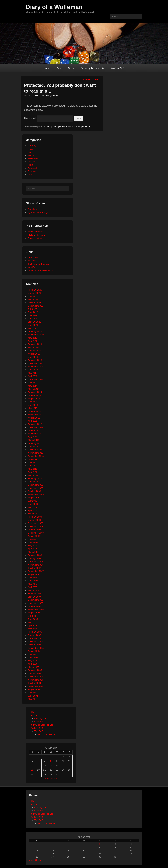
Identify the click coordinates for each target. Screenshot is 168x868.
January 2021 (34, 322)
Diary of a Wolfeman (54, 7)
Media (31, 155)
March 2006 (34, 629)
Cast (59, 68)
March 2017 (34, 347)
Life (48, 126)
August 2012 (34, 418)
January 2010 (34, 482)
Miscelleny (33, 158)
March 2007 (34, 590)
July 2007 (32, 578)
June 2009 (33, 504)
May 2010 (33, 469)
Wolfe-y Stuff (118, 68)
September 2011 (36, 434)
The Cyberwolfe (52, 96)
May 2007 (33, 584)
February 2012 (35, 424)
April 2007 (33, 587)
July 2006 (32, 616)
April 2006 (33, 625)
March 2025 (34, 299)
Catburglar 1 (40, 718)
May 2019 (33, 338)
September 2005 (36, 648)
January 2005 (34, 673)
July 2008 (32, 539)
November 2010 (36, 453)
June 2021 (33, 319)
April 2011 (33, 437)
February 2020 (35, 331)
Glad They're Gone (47, 734)
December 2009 (36, 485)
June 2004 (33, 696)
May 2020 (33, 328)
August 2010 (34, 459)
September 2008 (36, 533)
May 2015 (33, 373)
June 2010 (33, 466)
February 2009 (35, 517)
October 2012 (34, 411)
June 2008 (33, 542)
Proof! (31, 165)
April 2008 (33, 549)
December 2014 (36, 379)
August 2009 (34, 498)
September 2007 (36, 571)
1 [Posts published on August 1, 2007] (51, 757)
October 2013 (34, 395)
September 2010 (36, 456)
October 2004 (34, 683)
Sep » (54, 778)
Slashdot (32, 261)
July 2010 (32, 463)
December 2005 (36, 638)
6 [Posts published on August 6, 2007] (38, 761)
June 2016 (33, 357)
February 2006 (35, 632)
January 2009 (34, 520)
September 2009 (36, 494)
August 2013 (34, 399)
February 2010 (35, 478)
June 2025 (33, 296)
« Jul (47, 778)
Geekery (32, 146)
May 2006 (33, 622)
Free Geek (33, 258)
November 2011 (36, 427)
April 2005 (33, 664)
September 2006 (36, 610)
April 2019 (33, 341)
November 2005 (36, 642)
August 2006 (34, 613)
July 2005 (32, 654)
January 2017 (34, 351)
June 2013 (33, 405)
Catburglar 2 (40, 722)
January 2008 (34, 558)
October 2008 (34, 530)
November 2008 (36, 526)
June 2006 (33, 619)
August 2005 (34, 651)
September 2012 (36, 414)
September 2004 (36, 686)
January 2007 (34, 597)
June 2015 (33, 370)
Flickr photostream (37, 235)
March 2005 (34, 667)
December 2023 (36, 306)
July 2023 (32, 309)
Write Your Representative (40, 270)
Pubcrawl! (33, 168)
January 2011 (34, 446)
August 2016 (34, 354)
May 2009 (33, 507)
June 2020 (33, 325)
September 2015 (36, 367)
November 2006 (36, 603)
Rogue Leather (35, 238)
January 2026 (34, 293)
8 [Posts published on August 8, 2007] (51, 761)
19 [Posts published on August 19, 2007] (32, 770)
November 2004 (36, 680)
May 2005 (33, 661)
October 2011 (34, 431)
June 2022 (33, 312)
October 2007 (34, 568)
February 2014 (35, 392)
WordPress (33, 267)
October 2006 (34, 606)
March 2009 (34, 514)
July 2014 (32, 383)
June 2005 (33, 657)
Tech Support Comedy (38, 264)
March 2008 (34, 552)
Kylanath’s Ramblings (38, 212)
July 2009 (32, 501)
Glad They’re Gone (47, 823)
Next (97, 80)
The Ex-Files (40, 731)
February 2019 (35, 344)
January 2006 (34, 635)
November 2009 (36, 488)
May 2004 (33, 699)
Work (30, 175)
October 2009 (34, 491)
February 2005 (35, 670)
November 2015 (36, 363)
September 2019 (36, 335)
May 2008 (33, 546)
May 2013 (33, 408)
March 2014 (34, 389)
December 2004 (36, 677)
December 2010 (36, 450)
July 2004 (32, 693)
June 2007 (33, 581)
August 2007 (34, 574)
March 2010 (34, 475)
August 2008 (34, 536)
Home (47, 68)
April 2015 (33, 376)
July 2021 (32, 315)
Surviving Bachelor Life (93, 68)
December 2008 (36, 523)
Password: (49, 118)
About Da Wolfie (36, 232)
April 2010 (33, 472)
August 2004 (34, 689)
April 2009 (33, 510)
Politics (31, 162)
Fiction (71, 68)
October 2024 (34, 303)
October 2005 (34, 645)
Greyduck (32, 209)
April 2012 (33, 421)
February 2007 (35, 594)
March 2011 (34, 440)
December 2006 (36, 600)
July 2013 (32, 402)
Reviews (32, 171)
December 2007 (36, 562)
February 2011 (35, 443)
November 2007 (36, 565)
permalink (86, 126)
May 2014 (33, 386)
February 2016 (35, 360)
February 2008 (35, 555)
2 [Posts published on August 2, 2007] (57, 757)
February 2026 (35, 290)
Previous (86, 80)
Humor (31, 149)
